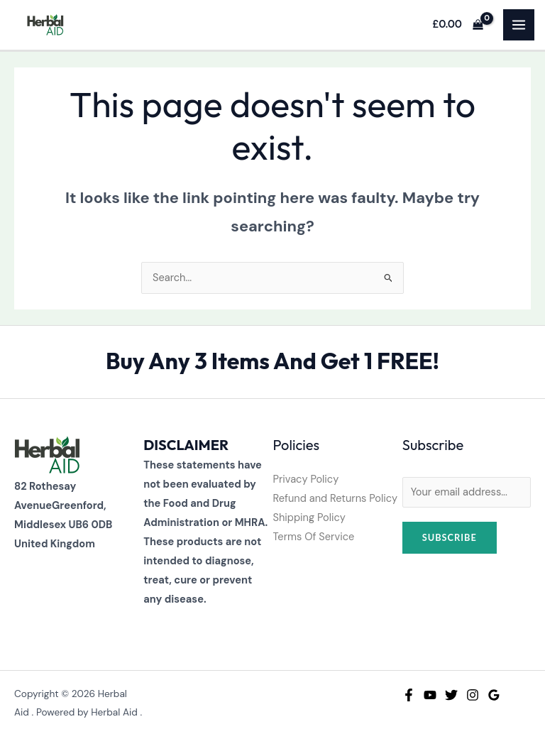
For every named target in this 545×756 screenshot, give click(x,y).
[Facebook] (409, 695)
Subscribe (450, 537)
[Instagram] (473, 695)
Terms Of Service (314, 537)
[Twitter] (451, 695)
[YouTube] (430, 695)
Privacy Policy (306, 480)
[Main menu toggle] (519, 25)
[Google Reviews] (494, 695)
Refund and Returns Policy (336, 499)
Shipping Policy (309, 518)
